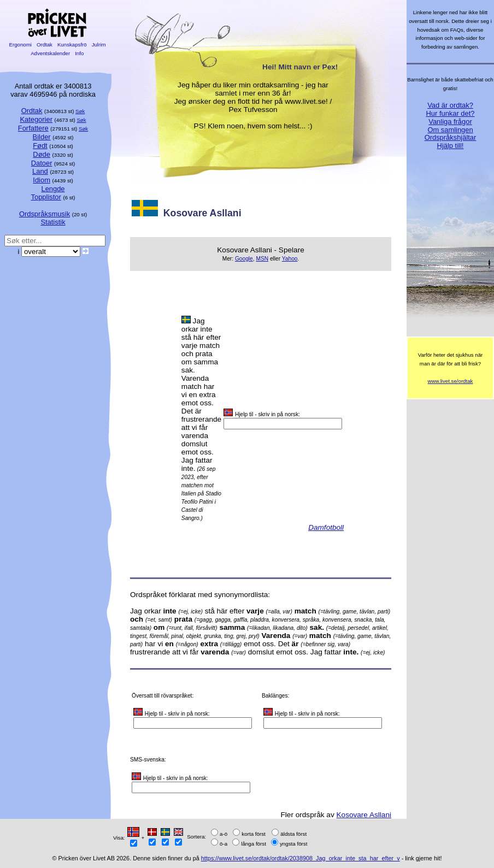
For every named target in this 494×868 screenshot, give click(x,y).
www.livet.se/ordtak (451, 381)
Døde (42, 154)
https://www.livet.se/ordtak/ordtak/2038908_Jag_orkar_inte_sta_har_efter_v (301, 858)
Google (244, 259)
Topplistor (46, 197)
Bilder (42, 137)
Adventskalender (51, 53)
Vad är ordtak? (450, 105)
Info (79, 53)
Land (40, 171)
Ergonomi (20, 45)
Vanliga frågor (450, 122)
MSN (262, 259)
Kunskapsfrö (72, 45)
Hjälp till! (451, 146)
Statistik (53, 222)
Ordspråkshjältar (451, 137)
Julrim (99, 45)
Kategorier (36, 119)
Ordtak (44, 45)
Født (40, 146)
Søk (80, 111)
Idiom (42, 180)
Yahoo (290, 259)
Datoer (42, 163)
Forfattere (33, 128)
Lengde (53, 189)
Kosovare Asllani (364, 815)
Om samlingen (450, 130)
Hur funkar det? (451, 113)
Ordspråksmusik (45, 214)
